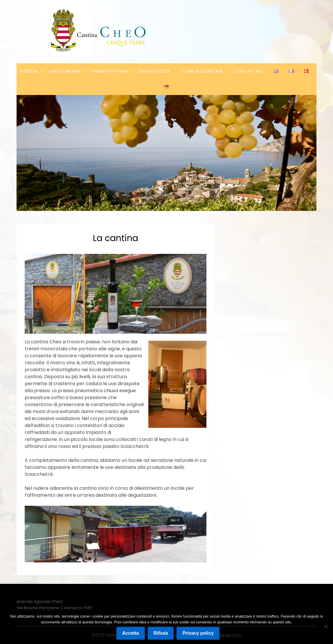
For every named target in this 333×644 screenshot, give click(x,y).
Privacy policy (198, 633)
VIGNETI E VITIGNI (110, 71)
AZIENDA (29, 71)
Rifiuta (161, 633)
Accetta (131, 633)
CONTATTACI (249, 71)
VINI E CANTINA (65, 71)
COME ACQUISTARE (202, 71)
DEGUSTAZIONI (155, 71)
